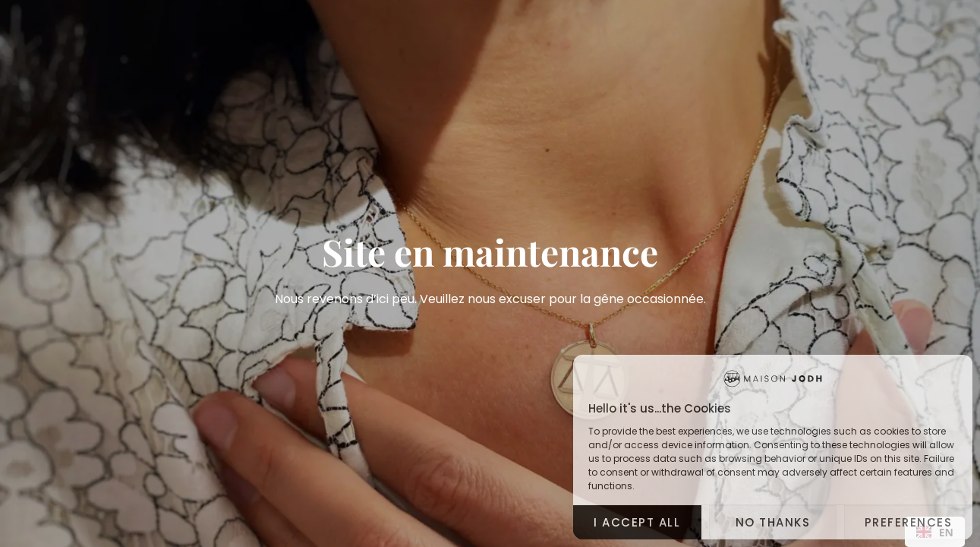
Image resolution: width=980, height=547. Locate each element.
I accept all (637, 522)
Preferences (909, 522)
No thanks (773, 522)
